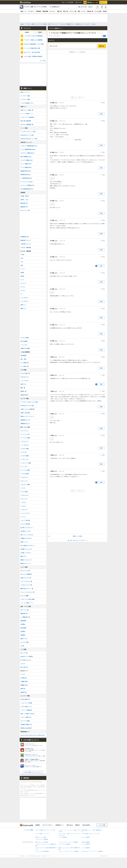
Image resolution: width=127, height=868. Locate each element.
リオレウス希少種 (25, 524)
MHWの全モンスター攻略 (27, 406)
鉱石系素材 (23, 628)
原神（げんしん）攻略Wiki (42, 842)
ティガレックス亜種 (26, 463)
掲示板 (105, 11)
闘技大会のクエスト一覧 (27, 589)
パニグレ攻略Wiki (86, 848)
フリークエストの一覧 (26, 581)
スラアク (23, 291)
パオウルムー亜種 (25, 485)
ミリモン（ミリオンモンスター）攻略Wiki (68, 851)
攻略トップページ (25, 92)
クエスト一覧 (73, 11)
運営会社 (78, 825)
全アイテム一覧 (25, 610)
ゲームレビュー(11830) (27, 182)
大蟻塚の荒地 (24, 681)
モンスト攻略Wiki (86, 837)
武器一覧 (59, 11)
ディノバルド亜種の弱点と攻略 (32, 48)
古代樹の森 (23, 678)
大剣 (22, 258)
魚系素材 (23, 631)
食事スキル (23, 384)
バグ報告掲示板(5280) (26, 178)
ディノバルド (24, 467)
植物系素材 (23, 621)
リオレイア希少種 (25, 520)
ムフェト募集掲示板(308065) (28, 149)
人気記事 (27, 32)
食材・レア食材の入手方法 (27, 714)
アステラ (23, 674)
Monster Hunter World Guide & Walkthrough (32, 735)
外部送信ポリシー (60, 825)
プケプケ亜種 (24, 492)
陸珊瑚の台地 (24, 685)
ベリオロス (23, 502)
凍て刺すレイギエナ (26, 531)
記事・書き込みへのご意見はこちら (78, 540)
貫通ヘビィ (23, 308)
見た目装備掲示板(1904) (27, 189)
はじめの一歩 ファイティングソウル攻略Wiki (92, 851)
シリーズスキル (25, 381)
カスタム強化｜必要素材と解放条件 (33, 56)
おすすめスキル (25, 377)
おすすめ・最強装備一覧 (27, 124)
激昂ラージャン (25, 542)
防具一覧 (65, 11)
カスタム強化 (98, 11)
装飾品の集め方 (25, 395)
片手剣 (22, 255)
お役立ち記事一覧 (25, 699)
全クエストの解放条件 (26, 574)
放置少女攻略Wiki (86, 842)
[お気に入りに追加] (83, 7)
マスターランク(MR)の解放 (28, 599)
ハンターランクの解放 (26, 703)
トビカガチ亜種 (25, 474)
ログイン (103, 2)
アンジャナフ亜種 (25, 438)
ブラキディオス (25, 495)
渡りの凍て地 (24, 667)
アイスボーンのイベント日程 (28, 132)
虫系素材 (23, 624)
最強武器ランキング (26, 240)
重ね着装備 (23, 356)
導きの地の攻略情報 (26, 121)
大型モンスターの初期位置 (27, 409)
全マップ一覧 (24, 653)
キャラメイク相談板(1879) (27, 185)
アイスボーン (31, 11)
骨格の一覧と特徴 (25, 413)
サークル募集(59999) (26, 167)
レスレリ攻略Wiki (86, 844)
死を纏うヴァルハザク (26, 549)
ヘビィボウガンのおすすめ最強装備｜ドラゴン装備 (35, 36)
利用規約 (38, 825)
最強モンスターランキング (27, 416)
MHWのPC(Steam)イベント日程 (29, 139)
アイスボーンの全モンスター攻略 (29, 402)
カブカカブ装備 (25, 338)
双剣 (22, 265)
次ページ (81, 97)
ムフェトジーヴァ (25, 513)
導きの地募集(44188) (26, 157)
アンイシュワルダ (25, 434)
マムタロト (23, 506)
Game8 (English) (86, 825)
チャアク (23, 287)
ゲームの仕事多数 (68, 2)
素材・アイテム (82, 11)
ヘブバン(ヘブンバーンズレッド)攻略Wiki (68, 842)
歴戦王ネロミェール (26, 564)
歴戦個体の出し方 (25, 424)
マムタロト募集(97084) (27, 160)
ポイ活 (78, 2)
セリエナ (23, 664)
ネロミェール (24, 481)
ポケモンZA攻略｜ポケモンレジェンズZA (45, 830)
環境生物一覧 (24, 614)
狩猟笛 (22, 273)
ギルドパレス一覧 (25, 210)
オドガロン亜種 (25, 449)
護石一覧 (23, 388)
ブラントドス (24, 499)
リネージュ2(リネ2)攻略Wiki (42, 851)
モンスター (53, 11)
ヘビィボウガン (25, 301)
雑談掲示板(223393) (26, 171)
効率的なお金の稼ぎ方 (26, 728)
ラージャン (23, 517)
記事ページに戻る (78, 536)
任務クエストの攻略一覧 (27, 110)
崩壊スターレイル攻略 (41, 837)
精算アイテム (24, 639)
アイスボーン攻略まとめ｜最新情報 (33, 40)
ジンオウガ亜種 (25, 456)
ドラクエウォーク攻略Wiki (42, 839)
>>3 (52, 417)
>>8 (52, 293)
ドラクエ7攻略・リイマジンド (43, 834)
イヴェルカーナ (25, 441)
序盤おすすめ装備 (25, 348)
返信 (101, 114)
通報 (103, 103)
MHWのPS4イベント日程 (27, 135)
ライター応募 (102, 825)
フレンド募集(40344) (26, 164)
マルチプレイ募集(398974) (27, 153)
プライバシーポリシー (48, 825)
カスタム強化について (26, 707)
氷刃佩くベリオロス (26, 553)
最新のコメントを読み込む (78, 52)
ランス (22, 280)
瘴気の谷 (23, 689)
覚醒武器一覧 (24, 207)
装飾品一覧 (23, 391)
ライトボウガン (25, 298)
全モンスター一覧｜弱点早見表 (32, 52)
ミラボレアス (24, 510)
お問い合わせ (70, 825)
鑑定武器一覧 (24, 203)
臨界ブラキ (23, 556)
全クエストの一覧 (25, 571)
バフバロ (23, 488)
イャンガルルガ (25, 445)
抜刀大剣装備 (24, 341)
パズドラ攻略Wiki (63, 837)
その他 (22, 646)
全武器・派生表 (25, 196)
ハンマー (23, 269)
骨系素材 (23, 635)
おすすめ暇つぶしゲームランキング (34, 772)
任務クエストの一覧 (26, 578)
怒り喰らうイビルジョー (27, 528)
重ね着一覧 (90, 11)
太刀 (22, 262)
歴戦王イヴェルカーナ (26, 560)
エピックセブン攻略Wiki (64, 844)
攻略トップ (23, 11)
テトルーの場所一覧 (26, 717)
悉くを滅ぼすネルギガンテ (27, 546)
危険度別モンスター (26, 420)
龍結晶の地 (23, 692)
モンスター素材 (25, 642)
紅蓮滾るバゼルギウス (26, 538)
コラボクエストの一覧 (26, 585)
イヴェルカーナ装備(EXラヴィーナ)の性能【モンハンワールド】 (73, 33)
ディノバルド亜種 (25, 470)
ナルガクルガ (24, 477)
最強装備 (39, 11)
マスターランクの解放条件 (27, 117)
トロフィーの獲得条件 (26, 710)
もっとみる (43, 61)
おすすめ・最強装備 (26, 248)
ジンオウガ (23, 452)
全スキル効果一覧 (25, 373)
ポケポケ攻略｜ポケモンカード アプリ (91, 834)
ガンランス (23, 283)
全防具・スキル (25, 200)
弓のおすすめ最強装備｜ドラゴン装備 (34, 44)
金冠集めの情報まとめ (26, 725)
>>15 (52, 178)
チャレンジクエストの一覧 (27, 592)
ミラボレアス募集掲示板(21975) (29, 146)
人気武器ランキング (26, 244)
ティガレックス (25, 459)
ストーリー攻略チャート (27, 114)
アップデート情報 (25, 96)
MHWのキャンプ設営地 (27, 657)
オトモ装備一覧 (25, 363)
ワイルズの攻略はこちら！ (27, 103)
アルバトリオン (25, 431)
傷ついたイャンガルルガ (27, 535)
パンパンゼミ (24, 345)
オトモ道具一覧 (25, 366)
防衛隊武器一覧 (25, 237)
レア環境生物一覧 (25, 617)
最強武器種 (45, 11)
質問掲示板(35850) (25, 175)
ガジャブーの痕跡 (25, 721)
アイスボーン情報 (25, 99)
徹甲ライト (23, 305)
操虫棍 (22, 276)
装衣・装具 (23, 359)
